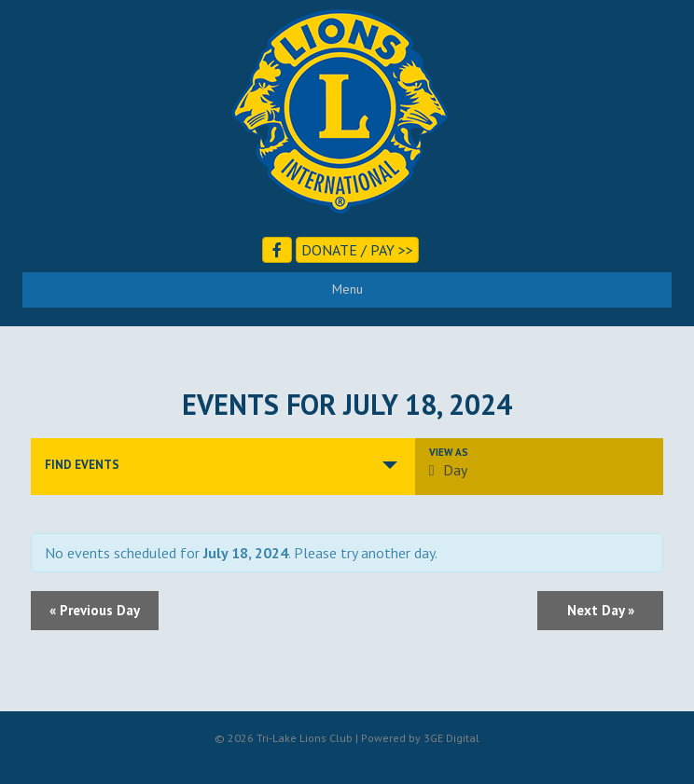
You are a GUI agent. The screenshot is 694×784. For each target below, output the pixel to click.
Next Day (601, 610)
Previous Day (95, 610)
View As (449, 453)
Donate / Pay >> (357, 250)
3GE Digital (451, 738)
